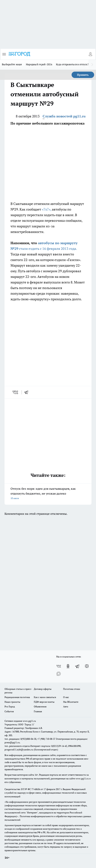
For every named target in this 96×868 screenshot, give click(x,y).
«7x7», (46, 209)
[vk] (16, 392)
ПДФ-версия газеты (44, 702)
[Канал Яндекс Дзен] (87, 666)
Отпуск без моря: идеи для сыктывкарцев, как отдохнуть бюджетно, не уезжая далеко (48, 494)
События (9, 711)
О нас (66, 697)
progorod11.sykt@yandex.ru (19, 750)
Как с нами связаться (45, 697)
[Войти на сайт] (90, 54)
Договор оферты (43, 689)
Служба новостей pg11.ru (64, 116)
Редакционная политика (17, 697)
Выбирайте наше (12, 64)
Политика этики (72, 689)
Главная (38, 711)
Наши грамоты (12, 702)
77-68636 (36, 789)
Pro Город (10, 707)
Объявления (40, 707)
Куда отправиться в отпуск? (72, 64)
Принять (83, 75)
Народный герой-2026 (39, 64)
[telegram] (27, 392)
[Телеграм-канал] (77, 666)
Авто (66, 707)
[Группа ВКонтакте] (59, 666)
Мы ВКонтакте (71, 702)
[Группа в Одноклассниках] (68, 666)
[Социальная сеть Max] (59, 674)
